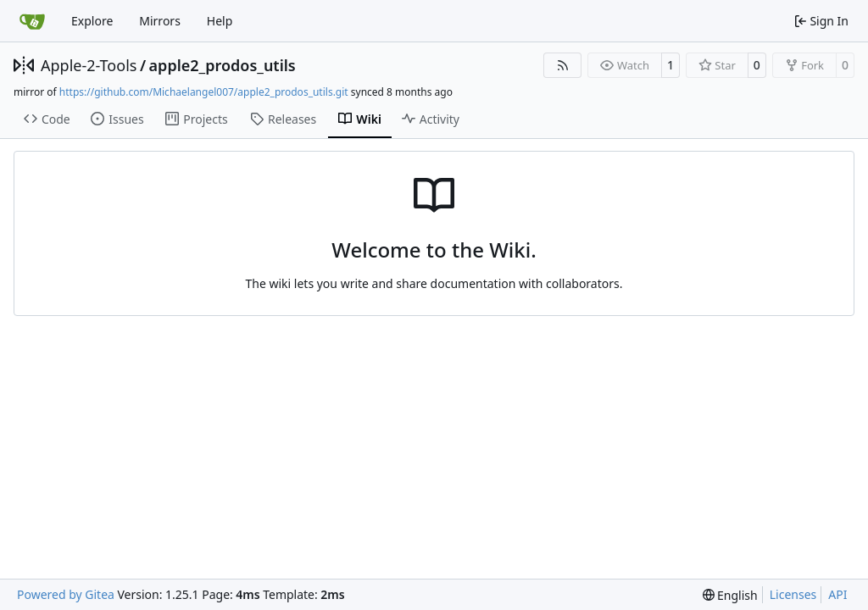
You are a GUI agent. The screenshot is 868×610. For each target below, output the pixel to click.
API (837, 594)
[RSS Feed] (563, 65)
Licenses (793, 594)
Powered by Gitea (66, 594)
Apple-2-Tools (89, 65)
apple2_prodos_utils (223, 65)
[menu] (730, 595)
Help (220, 21)
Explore (92, 21)
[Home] (32, 21)
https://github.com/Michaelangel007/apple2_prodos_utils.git (204, 92)
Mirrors (160, 21)
